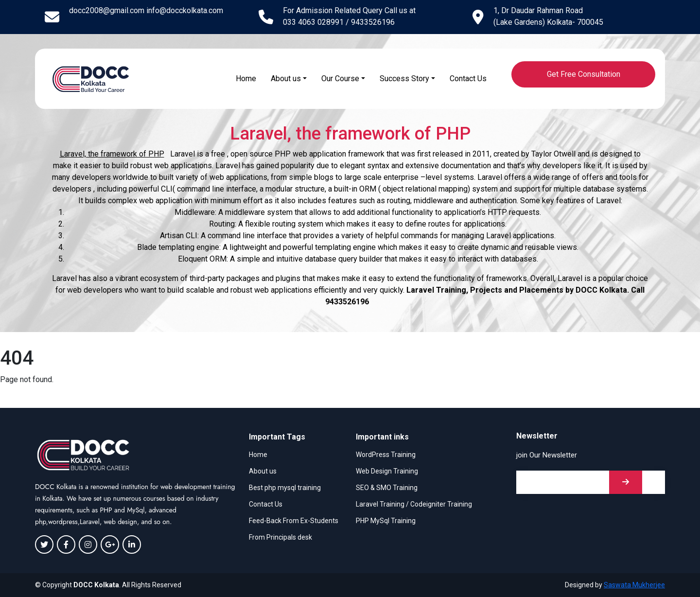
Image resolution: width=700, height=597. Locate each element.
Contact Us (468, 79)
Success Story (404, 79)
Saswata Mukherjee (634, 585)
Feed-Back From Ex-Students (294, 521)
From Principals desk (280, 537)
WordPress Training (386, 455)
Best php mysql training (285, 488)
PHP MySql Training (386, 521)
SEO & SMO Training (387, 488)
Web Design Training (387, 471)
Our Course (340, 79)
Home (246, 79)
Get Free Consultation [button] (584, 74)
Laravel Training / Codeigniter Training (414, 504)
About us (286, 79)
